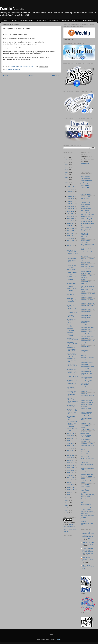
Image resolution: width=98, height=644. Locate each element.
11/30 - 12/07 (71, 196)
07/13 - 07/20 (71, 245)
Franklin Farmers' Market (88, 327)
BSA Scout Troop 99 (86, 221)
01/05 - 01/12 (71, 495)
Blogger (59, 639)
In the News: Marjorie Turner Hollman (72, 265)
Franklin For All (85, 334)
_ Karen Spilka (85, 187)
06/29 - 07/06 (71, 433)
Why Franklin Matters (27, 21)
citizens (10, 69)
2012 (67, 500)
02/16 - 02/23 (71, 480)
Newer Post (8, 76)
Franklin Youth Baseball (87, 396)
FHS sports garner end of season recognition (72, 355)
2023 (67, 162)
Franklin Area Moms (86, 297)
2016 (67, 180)
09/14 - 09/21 (71, 223)
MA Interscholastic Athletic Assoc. (86, 432)
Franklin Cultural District (87, 309)
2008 (67, 510)
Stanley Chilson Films (87, 499)
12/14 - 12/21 (71, 191)
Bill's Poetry (86, 558)
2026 (67, 155)
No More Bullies (85, 456)
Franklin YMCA (85, 394)
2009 (67, 508)
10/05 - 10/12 (71, 216)
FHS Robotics (84, 284)
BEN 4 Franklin (85, 211)
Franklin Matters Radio (87, 362)
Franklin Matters (12, 9)
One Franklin (84, 462)
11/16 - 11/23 (71, 201)
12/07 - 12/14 (71, 194)
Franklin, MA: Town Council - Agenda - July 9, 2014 (72, 376)
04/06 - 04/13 (71, 463)
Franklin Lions (84, 360)
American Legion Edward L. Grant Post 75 (88, 202)
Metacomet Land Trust (87, 444)
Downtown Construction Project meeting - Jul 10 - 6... (72, 401)
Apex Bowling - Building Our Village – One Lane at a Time (88, 552)
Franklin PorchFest (86, 371)
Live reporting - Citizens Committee (71, 334)
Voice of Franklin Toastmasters (85, 518)
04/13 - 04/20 (71, 460)
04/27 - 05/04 (71, 455)
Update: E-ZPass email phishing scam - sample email (71, 259)
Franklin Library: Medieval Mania (72, 406)
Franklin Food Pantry (86, 332)
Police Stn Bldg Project (87, 474)
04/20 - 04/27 (71, 458)
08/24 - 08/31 (71, 231)
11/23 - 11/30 (71, 199)
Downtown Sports (85, 262)
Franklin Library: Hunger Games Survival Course (72, 371)
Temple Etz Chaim (86, 509)
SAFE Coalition (85, 485)
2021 (67, 167)
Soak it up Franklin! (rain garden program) (87, 490)
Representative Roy (86, 181)
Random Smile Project (87, 476)
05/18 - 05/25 (71, 448)
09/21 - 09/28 (71, 221)
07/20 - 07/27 (71, 243)
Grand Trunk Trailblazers (87, 416)
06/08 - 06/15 (71, 441)
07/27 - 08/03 (71, 241)
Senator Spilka (85, 185)
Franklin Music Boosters (87, 367)
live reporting (16, 69)
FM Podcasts (65, 21)
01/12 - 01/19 (71, 492)
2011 (67, 503)
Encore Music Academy (87, 267)
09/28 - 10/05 (71, 219)
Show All (93, 572)
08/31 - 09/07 (71, 228)
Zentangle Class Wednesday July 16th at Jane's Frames (72, 412)
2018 (67, 175)
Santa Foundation (86, 487)
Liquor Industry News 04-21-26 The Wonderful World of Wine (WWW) (88, 536)
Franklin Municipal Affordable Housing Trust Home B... (72, 383)
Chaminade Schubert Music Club (86, 230)
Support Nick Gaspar (86, 507)
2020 (67, 170)
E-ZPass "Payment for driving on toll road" (72, 366)
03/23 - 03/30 (71, 468)
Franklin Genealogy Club (87, 341)
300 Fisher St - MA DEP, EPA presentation (72, 290)
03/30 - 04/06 (71, 465)
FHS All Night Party (86, 271)
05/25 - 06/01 (71, 446)
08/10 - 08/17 (71, 236)
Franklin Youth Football (87, 398)
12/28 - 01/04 (71, 187)
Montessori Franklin (86, 454)
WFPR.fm (83, 521)
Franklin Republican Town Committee (86, 378)
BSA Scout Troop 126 (87, 217)
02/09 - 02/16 (71, 482)
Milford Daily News (86, 452)
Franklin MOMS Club (86, 364)
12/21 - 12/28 (71, 189)
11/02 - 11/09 (71, 206)
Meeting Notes (41, 21)
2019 (67, 172)
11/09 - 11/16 (71, 204)
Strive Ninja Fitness (86, 505)
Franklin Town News (86, 389)
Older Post (55, 76)
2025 (67, 157)
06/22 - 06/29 (71, 436)
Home (6, 21)
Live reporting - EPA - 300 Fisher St (72, 344)
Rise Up (83, 479)
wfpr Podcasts (53, 21)
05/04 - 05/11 (71, 453)
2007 (67, 512)
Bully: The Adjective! (86, 227)
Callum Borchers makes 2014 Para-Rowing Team (71, 394)
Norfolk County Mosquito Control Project (87, 459)
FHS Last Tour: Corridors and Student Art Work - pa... (72, 252)
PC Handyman (85, 472)
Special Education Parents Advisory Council (88, 494)
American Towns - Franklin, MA (86, 205)
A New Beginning (88, 549)
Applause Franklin (86, 209)
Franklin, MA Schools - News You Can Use (87, 413)
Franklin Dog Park (86, 315)
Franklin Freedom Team (87, 336)
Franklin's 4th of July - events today (71, 418)
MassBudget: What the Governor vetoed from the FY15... (72, 272)
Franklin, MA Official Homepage (86, 405)
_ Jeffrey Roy (84, 183)
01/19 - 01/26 (71, 490)
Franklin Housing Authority (85, 347)
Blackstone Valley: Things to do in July (72, 360)
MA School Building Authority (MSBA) (86, 436)
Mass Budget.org (85, 441)
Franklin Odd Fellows (86, 369)
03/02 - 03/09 (71, 475)
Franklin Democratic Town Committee (86, 312)
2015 (67, 182)
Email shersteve (85, 163)
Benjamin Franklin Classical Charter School (87, 214)
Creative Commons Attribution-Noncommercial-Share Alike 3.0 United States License (70, 528)
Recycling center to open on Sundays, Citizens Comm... (72, 315)
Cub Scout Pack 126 (86, 252)
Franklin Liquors (87, 532)
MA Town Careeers (86, 439)
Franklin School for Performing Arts (86, 384)
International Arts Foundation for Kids (86, 423)
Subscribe (14, 21)
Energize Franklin (85, 269)
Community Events (87, 21)
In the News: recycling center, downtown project (72, 301)
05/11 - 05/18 (71, 450)
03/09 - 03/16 (71, 473)
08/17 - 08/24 (71, 233)
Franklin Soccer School (87, 387)
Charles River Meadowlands (84, 234)
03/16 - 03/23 (71, 470)
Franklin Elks (84, 325)
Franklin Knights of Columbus (86, 355)
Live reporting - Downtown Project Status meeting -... (71, 308)
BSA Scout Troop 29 (86, 219)
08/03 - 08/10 (71, 238)
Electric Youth (84, 264)
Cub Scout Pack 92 (86, 254)
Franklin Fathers (85, 329)
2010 (67, 505)
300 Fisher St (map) (70, 295)
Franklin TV (84, 391)
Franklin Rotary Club (86, 381)
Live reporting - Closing (71, 326)
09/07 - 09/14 (71, 226)
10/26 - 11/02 (71, 209)
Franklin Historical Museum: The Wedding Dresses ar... (72, 424)
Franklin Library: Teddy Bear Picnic (71, 321)
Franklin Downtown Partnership (86, 318)
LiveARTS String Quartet (87, 429)
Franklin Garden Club (87, 338)
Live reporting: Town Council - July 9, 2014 (71, 349)
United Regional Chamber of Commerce (87, 514)
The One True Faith (88, 543)
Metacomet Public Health (88, 446)
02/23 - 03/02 (71, 478)
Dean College (84, 256)
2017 (67, 177)
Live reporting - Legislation (71, 329)
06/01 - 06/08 (71, 443)
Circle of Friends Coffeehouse (85, 241)
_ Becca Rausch (85, 178)
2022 (67, 165)
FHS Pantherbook (86, 282)
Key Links (75, 21)
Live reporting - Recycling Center (72, 339)
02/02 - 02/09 (71, 485)
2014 (67, 184)
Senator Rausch (85, 176)
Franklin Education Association (86, 322)
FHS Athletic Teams (86, 273)
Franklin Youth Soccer (87, 402)
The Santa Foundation (87, 511)
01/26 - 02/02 (71, 487)
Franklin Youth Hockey (87, 400)
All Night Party (85, 199)
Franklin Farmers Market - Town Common (71, 285)
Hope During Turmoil (88, 544)
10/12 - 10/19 (71, 214)
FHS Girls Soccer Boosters (85, 279)
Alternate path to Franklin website (72, 388)
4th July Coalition (85, 197)
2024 (67, 160)
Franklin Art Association (87, 303)
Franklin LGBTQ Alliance (87, 358)
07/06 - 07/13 (71, 248)
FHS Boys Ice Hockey (87, 276)
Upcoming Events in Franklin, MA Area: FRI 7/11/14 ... (72, 279)
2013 (67, 498)
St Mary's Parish (85, 497)
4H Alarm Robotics (86, 194)
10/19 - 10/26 (71, 211)
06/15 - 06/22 (71, 438)
